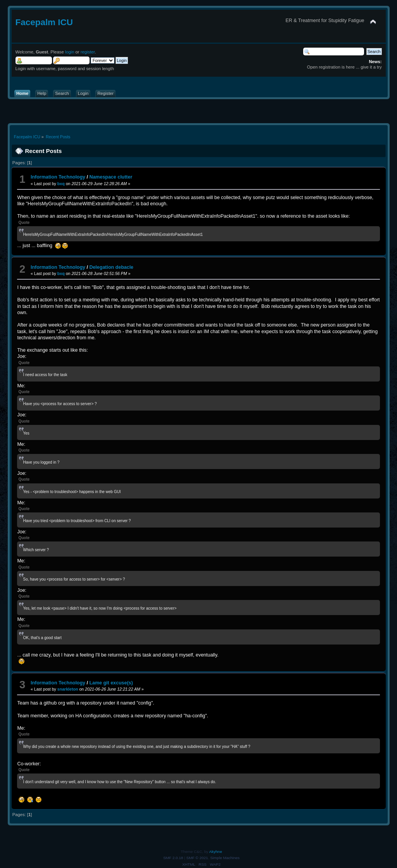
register (88, 52)
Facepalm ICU (44, 22)
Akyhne (215, 852)
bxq (61, 184)
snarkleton (68, 689)
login (70, 52)
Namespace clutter (111, 177)
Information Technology (58, 177)
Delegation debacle (111, 267)
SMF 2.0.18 (173, 858)
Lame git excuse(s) (111, 683)
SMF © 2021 (197, 858)
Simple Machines (225, 858)
